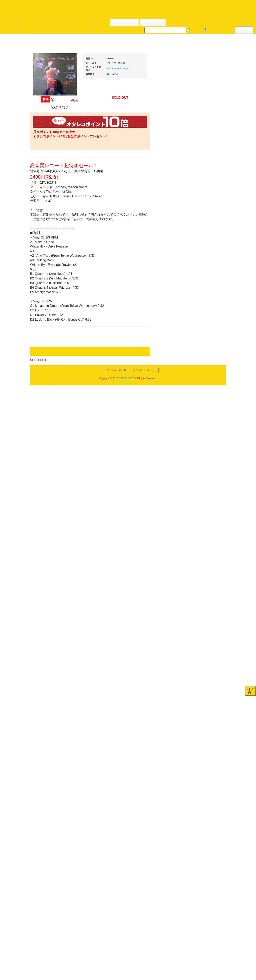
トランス (41, 362)
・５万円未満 (205, 295)
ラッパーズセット (208, 561)
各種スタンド (202, 449)
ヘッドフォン (202, 364)
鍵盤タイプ (204, 586)
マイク (198, 441)
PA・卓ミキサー (204, 500)
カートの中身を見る (124, 23)
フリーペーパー (45, 535)
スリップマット (203, 356)
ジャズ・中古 (44, 187)
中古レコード (44, 454)
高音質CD (42, 219)
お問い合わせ (84, 23)
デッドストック (45, 446)
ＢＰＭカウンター (205, 457)
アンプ (198, 484)
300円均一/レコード (48, 423)
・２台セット (205, 277)
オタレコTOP (9, 23)
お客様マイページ (154, 23)
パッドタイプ (205, 594)
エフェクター (202, 656)
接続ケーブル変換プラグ (208, 433)
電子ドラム (201, 641)
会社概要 (101, 23)
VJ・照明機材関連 (205, 508)
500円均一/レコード (48, 430)
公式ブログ (65, 23)
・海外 (43, 148)
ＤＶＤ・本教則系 (205, 492)
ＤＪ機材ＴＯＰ (203, 208)
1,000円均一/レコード (49, 438)
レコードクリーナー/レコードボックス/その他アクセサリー (50, 504)
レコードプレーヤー (206, 476)
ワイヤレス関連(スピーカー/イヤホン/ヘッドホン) (208, 422)
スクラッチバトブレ (48, 164)
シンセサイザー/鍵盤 (206, 621)
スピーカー (201, 410)
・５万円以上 (205, 303)
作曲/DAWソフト (207, 541)
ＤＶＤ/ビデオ (44, 493)
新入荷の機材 (202, 224)
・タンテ (202, 269)
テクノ (40, 354)
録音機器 (199, 614)
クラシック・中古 (47, 211)
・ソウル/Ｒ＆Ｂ (49, 323)
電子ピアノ (201, 649)
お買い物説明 (46, 23)
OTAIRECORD (126, 973)
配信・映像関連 (203, 515)
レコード (196, 30)
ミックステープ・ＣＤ (49, 462)
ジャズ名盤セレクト (48, 179)
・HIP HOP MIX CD (51, 301)
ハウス (40, 346)
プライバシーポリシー (161, 962)
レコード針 (201, 348)
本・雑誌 (41, 527)
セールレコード (45, 415)
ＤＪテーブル (202, 372)
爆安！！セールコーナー (208, 216)
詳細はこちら (41, 723)
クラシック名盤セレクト (50, 203)
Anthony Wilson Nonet (155, 69)
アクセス (96, 962)
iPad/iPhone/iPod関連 (207, 380)
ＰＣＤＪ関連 (202, 255)
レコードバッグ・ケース (208, 403)
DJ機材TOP (28, 23)
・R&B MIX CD (48, 330)
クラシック (43, 195)
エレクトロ (43, 338)
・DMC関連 (46, 308)
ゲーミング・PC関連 (206, 664)
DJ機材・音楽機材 (220, 30)
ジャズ (40, 171)
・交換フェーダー (208, 340)
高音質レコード (45, 226)
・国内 (43, 156)
